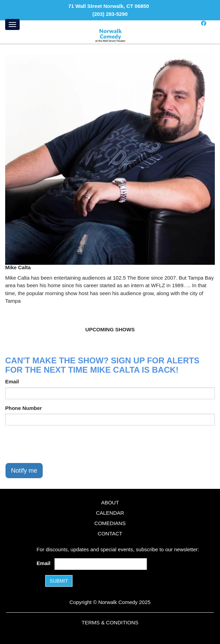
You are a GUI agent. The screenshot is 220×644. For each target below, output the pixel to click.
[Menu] (12, 24)
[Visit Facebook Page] (204, 23)
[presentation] (57, 444)
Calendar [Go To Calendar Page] (110, 513)
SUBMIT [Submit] (59, 581)
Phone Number (24, 408)
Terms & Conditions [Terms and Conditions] (110, 622)
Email (12, 381)
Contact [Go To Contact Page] (110, 534)
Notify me (24, 471)
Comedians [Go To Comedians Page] (110, 523)
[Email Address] (101, 564)
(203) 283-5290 (110, 14)
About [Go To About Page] (110, 502)
